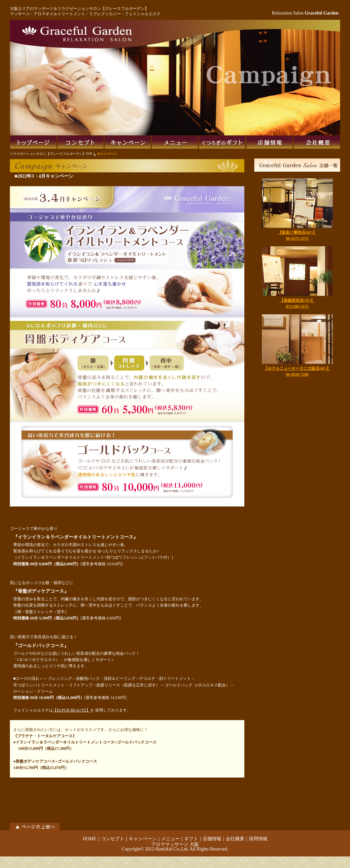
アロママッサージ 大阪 (175, 844)
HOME (89, 839)
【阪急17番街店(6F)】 (297, 232)
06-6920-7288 (297, 374)
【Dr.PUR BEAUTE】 (71, 710)
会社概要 (235, 839)
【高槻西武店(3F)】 (297, 300)
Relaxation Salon (305, 13)
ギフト (191, 839)
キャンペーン (143, 839)
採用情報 (258, 839)
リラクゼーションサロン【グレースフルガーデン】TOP (51, 154)
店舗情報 (212, 839)
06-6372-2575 (297, 238)
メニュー (170, 839)
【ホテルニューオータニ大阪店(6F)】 (297, 368)
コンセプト (113, 839)
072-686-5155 (297, 306)
